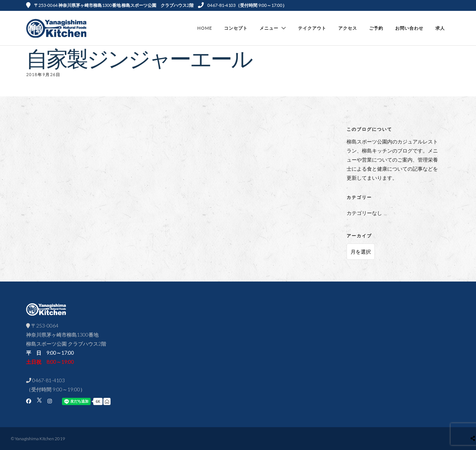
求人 (440, 28)
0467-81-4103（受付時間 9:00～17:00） (242, 5)
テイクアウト (312, 28)
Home (205, 28)
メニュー (269, 28)
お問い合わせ (409, 28)
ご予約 (376, 28)
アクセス (348, 28)
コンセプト (236, 28)
